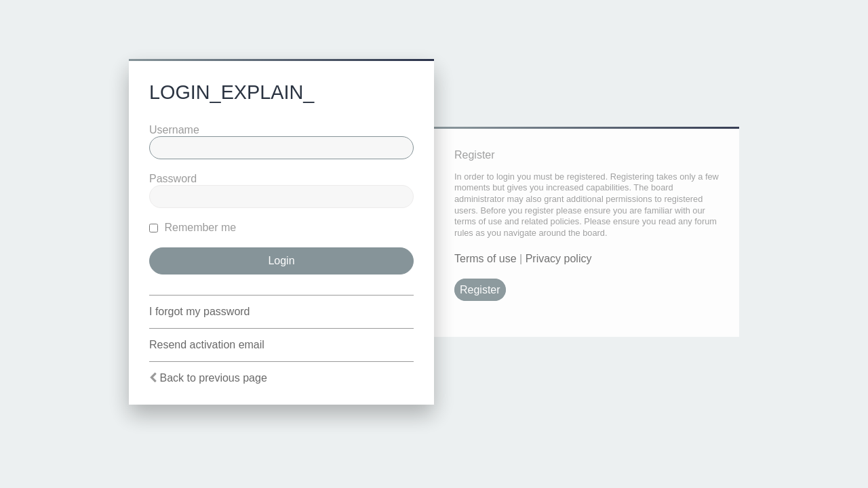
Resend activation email (207, 345)
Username (174, 130)
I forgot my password (200, 311)
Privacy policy (559, 259)
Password (173, 179)
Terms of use (486, 259)
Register (480, 290)
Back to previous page (213, 378)
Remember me (193, 227)
